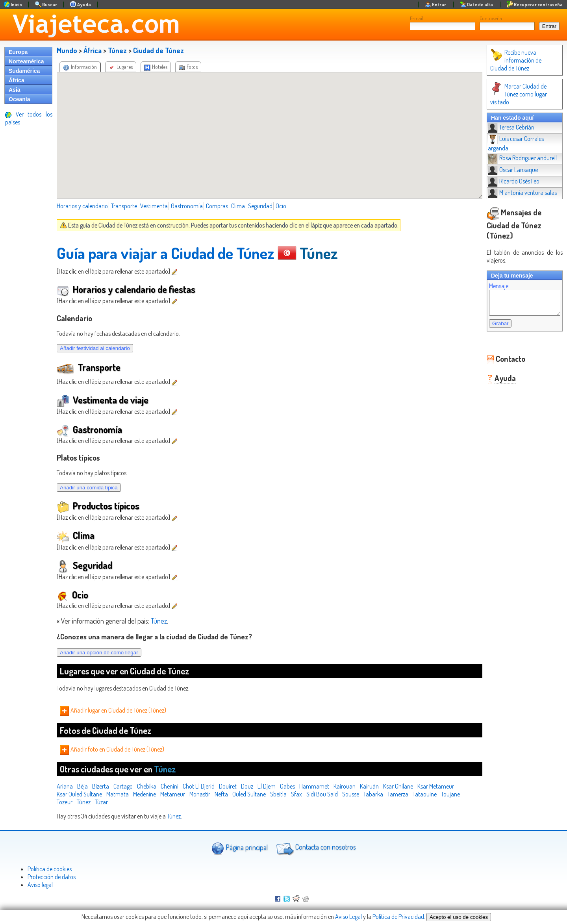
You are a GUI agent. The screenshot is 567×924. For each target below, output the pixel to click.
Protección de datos (52, 877)
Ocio (281, 206)
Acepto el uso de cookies (459, 917)
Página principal (240, 848)
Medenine (145, 794)
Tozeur (65, 802)
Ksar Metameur (436, 786)
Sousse (351, 794)
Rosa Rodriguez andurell (514, 142)
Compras (217, 206)
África (17, 80)
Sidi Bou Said (322, 794)
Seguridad (260, 206)
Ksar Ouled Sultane (79, 794)
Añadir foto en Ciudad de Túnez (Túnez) (112, 749)
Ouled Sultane (249, 794)
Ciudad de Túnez (158, 50)
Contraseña (491, 18)
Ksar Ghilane (398, 786)
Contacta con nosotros (315, 848)
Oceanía (19, 99)
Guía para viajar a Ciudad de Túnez (166, 253)
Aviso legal (40, 885)
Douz (247, 786)
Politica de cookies (50, 869)
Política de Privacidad (398, 917)
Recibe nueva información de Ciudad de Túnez (521, 60)
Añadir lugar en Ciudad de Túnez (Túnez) (113, 710)
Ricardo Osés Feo (506, 165)
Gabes (287, 786)
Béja (82, 786)
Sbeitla (278, 794)
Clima (238, 206)
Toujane (450, 794)
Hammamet (314, 786)
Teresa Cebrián (503, 119)
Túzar (101, 802)
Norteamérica (26, 61)
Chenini (170, 786)
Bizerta (101, 786)
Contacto (503, 337)
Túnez (117, 50)
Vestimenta (154, 206)
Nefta (221, 794)
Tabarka (373, 794)
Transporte (124, 206)
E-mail (417, 18)
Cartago (123, 786)
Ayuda (497, 357)
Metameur (173, 794)
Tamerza (398, 794)
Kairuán (369, 786)
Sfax (296, 794)
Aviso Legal (348, 917)
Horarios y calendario (82, 206)
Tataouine (425, 794)
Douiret (228, 786)
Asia (15, 90)
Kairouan (345, 786)
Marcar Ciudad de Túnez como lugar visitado (518, 90)
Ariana (65, 786)
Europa (18, 52)
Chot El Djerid (199, 786)
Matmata (118, 794)
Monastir (200, 794)
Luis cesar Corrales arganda (519, 131)
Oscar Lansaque (505, 154)
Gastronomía (187, 206)
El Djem (267, 786)
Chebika (147, 786)
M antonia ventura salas (514, 177)
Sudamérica (24, 71)
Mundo (67, 50)
